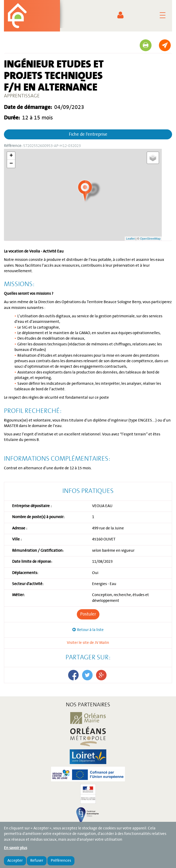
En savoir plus (16, 848)
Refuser (37, 861)
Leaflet (130, 239)
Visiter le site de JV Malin (88, 643)
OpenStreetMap (150, 239)
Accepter (15, 861)
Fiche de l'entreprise (88, 134)
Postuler (88, 614)
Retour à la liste (90, 630)
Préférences (61, 861)
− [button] (11, 164)
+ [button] (11, 156)
